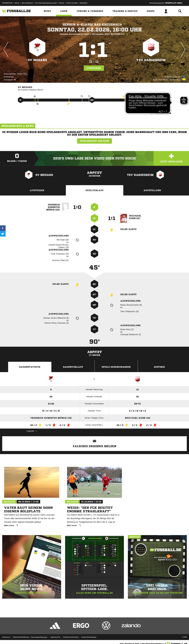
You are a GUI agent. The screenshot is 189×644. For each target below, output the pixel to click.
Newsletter (84, 3)
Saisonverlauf (73, 367)
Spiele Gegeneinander (116, 367)
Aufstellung (152, 190)
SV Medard (37, 60)
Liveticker (94, 68)
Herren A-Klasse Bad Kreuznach (95, 25)
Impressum (6, 637)
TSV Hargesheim (151, 60)
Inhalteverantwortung (71, 637)
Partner (62, 3)
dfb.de (17, 3)
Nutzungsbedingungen (39, 637)
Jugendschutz (55, 637)
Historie (159, 367)
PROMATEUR (7, 3)
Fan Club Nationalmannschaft (46, 3)
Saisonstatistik (30, 367)
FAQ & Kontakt (72, 3)
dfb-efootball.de (27, 3)
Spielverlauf (95, 190)
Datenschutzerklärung (21, 637)
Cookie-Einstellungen (89, 637)
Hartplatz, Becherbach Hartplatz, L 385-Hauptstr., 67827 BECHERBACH (94, 34)
